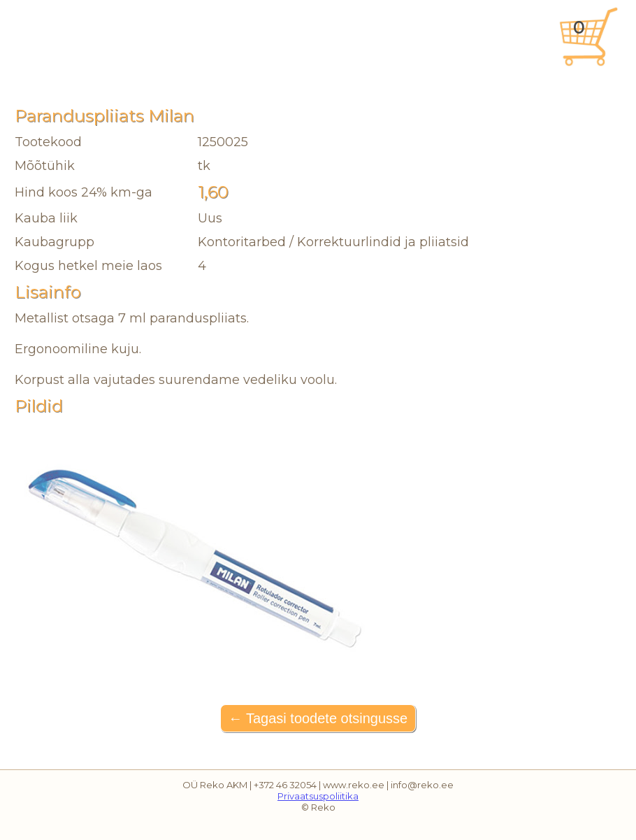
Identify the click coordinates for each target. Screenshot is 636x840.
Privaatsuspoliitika (318, 796)
